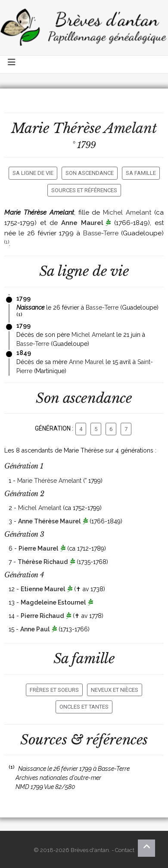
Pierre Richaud (42, 616)
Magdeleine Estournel (53, 602)
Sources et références (84, 190)
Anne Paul (35, 629)
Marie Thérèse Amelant (49, 481)
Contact (125, 850)
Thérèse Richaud (43, 562)
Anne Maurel (82, 223)
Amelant (130, 128)
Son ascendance (90, 173)
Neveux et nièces (115, 690)
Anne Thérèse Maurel (49, 521)
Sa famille (141, 173)
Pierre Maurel (38, 548)
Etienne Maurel (43, 589)
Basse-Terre (101, 233)
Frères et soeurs (54, 690)
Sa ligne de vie (33, 173)
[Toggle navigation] (12, 64)
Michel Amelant (127, 212)
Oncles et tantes (84, 707)
